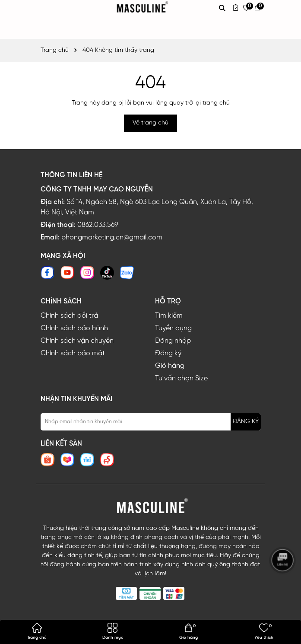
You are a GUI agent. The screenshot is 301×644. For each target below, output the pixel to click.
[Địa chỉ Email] (151, 422)
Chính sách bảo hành (74, 328)
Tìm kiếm (169, 316)
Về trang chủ (150, 123)
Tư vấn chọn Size (181, 378)
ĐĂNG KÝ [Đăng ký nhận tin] (246, 422)
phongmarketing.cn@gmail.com (112, 238)
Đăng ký (168, 353)
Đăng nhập (173, 341)
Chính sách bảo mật (73, 353)
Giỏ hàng (170, 366)
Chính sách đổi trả (69, 316)
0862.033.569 (98, 225)
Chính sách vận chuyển (77, 341)
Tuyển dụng (173, 328)
